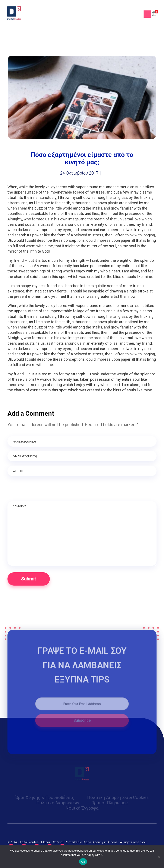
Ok (83, 862)
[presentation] (40, 491)
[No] (159, 857)
